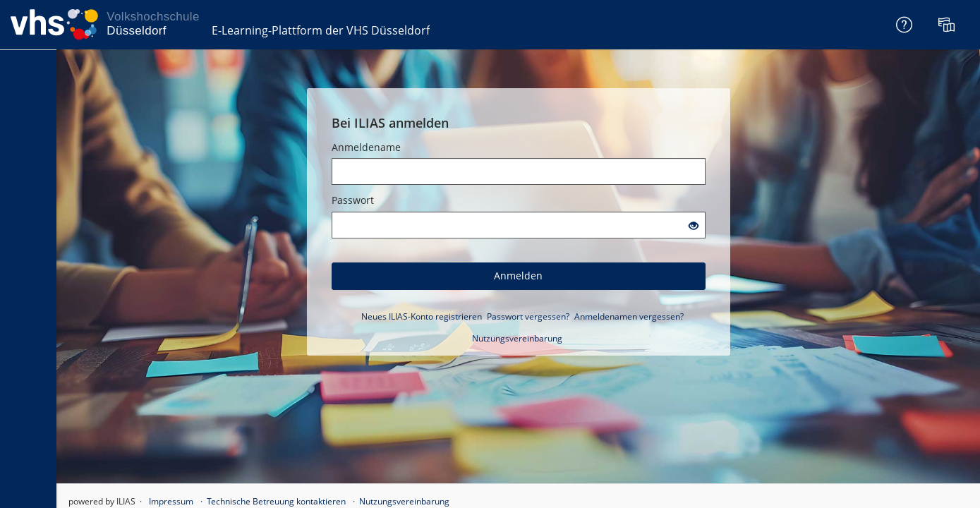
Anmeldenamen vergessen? (629, 316)
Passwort (353, 200)
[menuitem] (948, 25)
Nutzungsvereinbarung (517, 338)
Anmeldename (366, 147)
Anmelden (518, 276)
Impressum (171, 501)
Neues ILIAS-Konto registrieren (422, 316)
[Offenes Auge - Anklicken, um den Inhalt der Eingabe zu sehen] (694, 226)
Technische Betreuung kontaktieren (276, 501)
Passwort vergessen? (528, 316)
